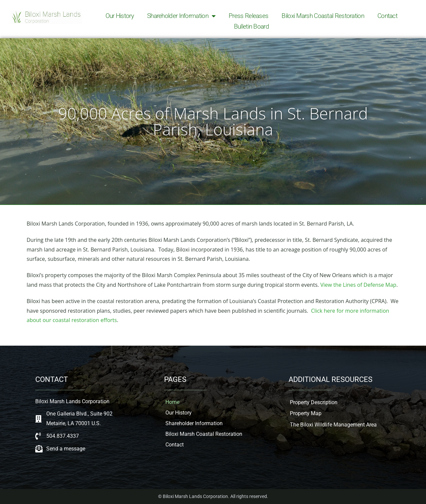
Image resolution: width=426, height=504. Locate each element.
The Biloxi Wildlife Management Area (333, 425)
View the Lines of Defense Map (358, 285)
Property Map (306, 413)
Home (172, 402)
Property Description (314, 402)
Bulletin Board (251, 26)
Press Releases (248, 16)
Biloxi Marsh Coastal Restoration (323, 16)
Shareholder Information (181, 16)
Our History (120, 16)
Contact (387, 16)
